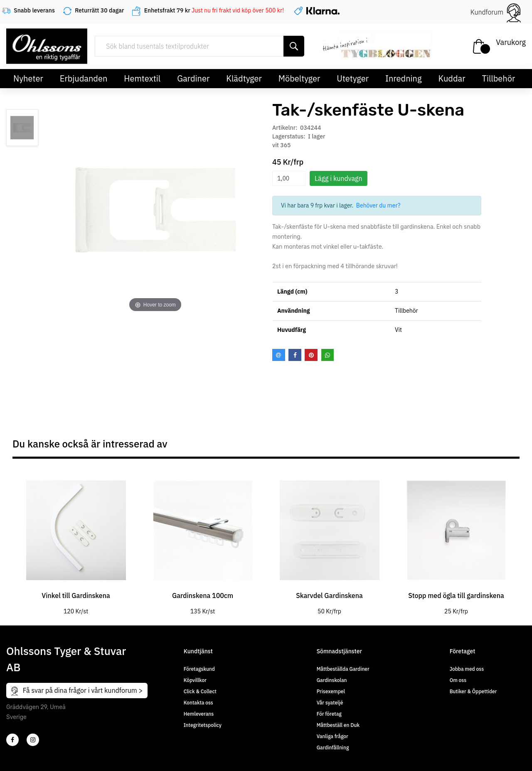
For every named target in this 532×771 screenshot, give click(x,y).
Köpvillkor (195, 680)
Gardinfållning (333, 748)
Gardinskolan (332, 680)
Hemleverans (199, 714)
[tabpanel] (76, 541)
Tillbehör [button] (499, 78)
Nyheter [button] (28, 78)
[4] (33, 740)
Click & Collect (200, 691)
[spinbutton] (289, 178)
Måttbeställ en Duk (338, 725)
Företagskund (199, 669)
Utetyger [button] (353, 78)
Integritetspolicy (203, 725)
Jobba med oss (467, 669)
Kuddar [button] (452, 78)
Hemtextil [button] (142, 78)
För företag (329, 714)
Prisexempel (331, 691)
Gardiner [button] (193, 78)
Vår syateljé (330, 703)
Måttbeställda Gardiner (343, 669)
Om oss (458, 680)
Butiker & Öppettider (473, 691)
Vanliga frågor (332, 736)
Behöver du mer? (378, 205)
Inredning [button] (403, 78)
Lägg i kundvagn (339, 178)
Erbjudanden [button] (84, 78)
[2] (12, 740)
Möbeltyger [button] (299, 78)
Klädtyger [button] (244, 78)
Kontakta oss (198, 703)
